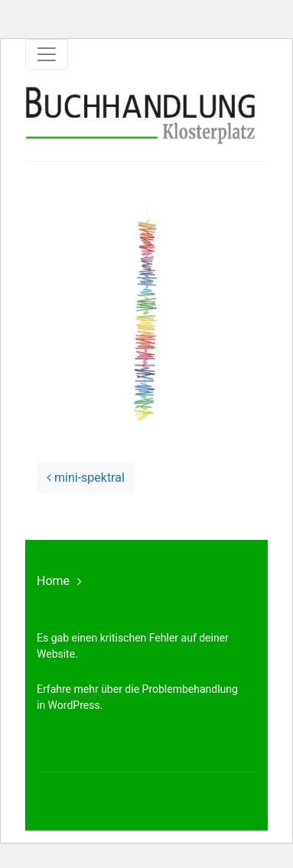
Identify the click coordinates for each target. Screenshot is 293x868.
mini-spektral (86, 478)
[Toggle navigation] (47, 54)
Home (53, 581)
